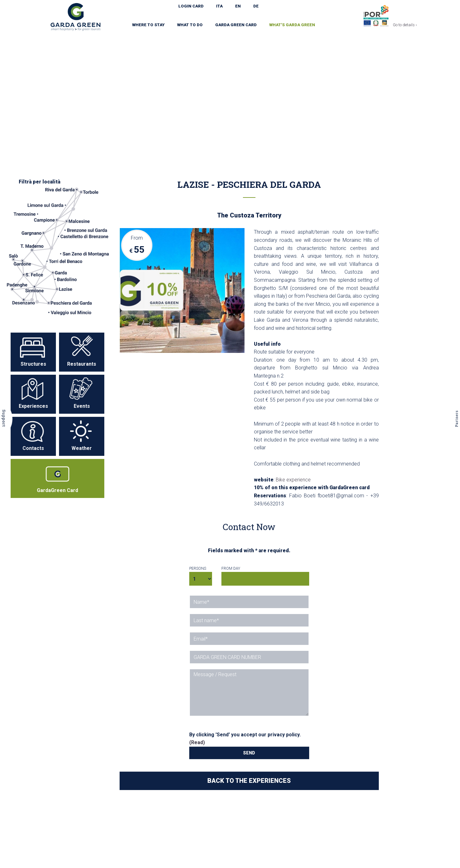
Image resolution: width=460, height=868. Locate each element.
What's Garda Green (292, 25)
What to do (190, 25)
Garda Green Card (236, 25)
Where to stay (148, 25)
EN (238, 6)
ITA (219, 6)
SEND (249, 753)
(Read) (197, 742)
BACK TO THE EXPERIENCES (249, 781)
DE (256, 6)
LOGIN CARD (191, 6)
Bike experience (293, 480)
